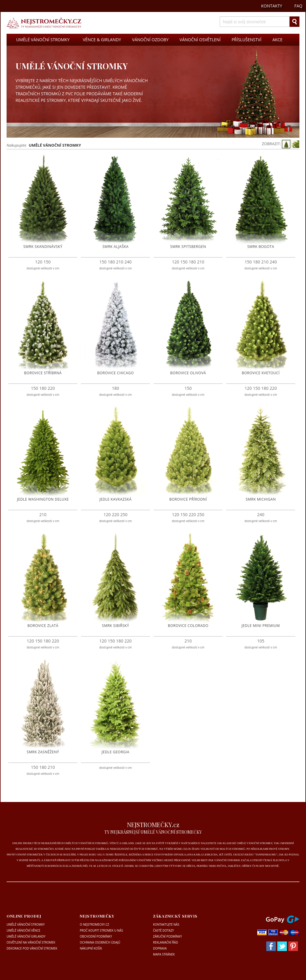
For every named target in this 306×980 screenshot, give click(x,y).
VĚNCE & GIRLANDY (102, 40)
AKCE (277, 40)
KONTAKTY (272, 6)
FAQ (298, 6)
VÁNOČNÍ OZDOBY (150, 40)
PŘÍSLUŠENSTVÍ (247, 40)
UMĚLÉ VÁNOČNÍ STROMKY (43, 40)
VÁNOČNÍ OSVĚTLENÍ (200, 40)
